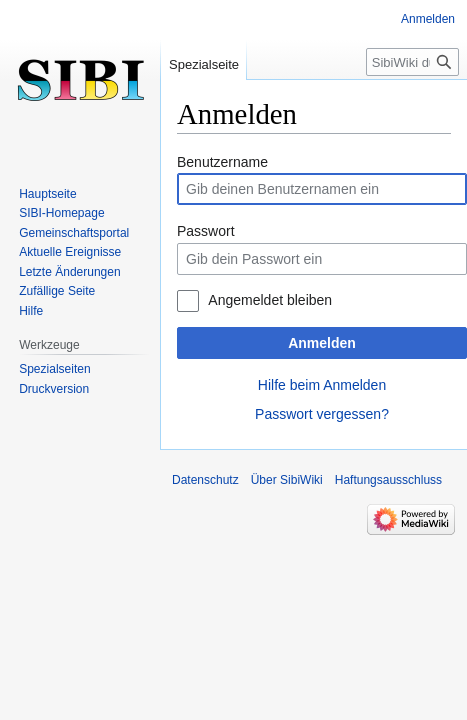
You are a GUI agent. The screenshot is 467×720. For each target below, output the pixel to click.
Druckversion (54, 389)
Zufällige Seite (57, 291)
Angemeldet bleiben (270, 300)
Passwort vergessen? (322, 414)
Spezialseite (204, 64)
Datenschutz (205, 480)
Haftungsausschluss (388, 480)
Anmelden (322, 343)
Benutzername (222, 162)
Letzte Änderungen (69, 272)
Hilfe (31, 311)
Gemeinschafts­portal (74, 233)
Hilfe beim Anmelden (322, 385)
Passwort (206, 231)
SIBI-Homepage (61, 213)
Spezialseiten (54, 369)
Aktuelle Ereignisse (70, 252)
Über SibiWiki (287, 480)
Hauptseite (47, 194)
